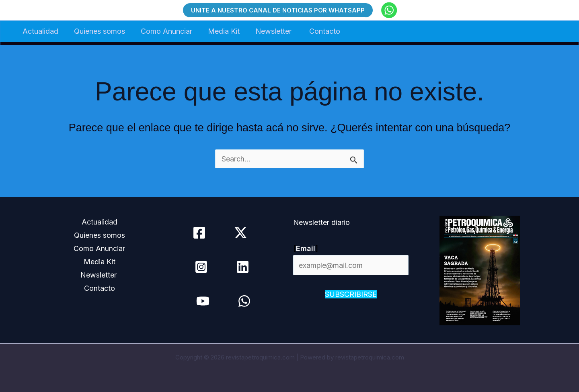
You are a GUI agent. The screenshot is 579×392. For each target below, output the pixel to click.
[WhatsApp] (244, 301)
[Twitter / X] (241, 233)
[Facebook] (199, 233)
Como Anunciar (163, 31)
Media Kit (219, 31)
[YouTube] (203, 301)
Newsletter (269, 31)
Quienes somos (98, 31)
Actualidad (40, 31)
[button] (278, 10)
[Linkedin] (242, 267)
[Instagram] (201, 267)
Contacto (318, 31)
